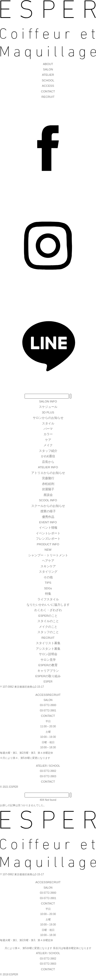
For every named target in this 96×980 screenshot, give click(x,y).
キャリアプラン (48, 671)
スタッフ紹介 (48, 451)
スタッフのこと (48, 632)
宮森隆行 (48, 478)
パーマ (48, 429)
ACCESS (48, 86)
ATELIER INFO (48, 467)
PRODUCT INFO (48, 544)
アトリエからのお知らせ (48, 473)
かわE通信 (48, 456)
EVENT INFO (48, 522)
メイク (48, 445)
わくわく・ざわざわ (48, 610)
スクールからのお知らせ (48, 506)
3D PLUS (48, 412)
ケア (48, 440)
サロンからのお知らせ (48, 418)
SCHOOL (48, 80)
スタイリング (48, 572)
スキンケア (48, 566)
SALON (48, 69)
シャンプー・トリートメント (48, 555)
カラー (48, 434)
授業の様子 (48, 511)
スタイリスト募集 (48, 643)
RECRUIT (48, 97)
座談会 (48, 495)
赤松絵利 (48, 484)
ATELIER (48, 75)
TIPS (48, 583)
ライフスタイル (48, 599)
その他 (48, 577)
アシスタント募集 (48, 649)
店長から (48, 462)
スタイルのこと (48, 621)
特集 (48, 594)
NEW (48, 550)
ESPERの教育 (48, 665)
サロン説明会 (48, 654)
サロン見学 (48, 660)
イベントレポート (48, 533)
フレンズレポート (48, 539)
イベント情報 (48, 528)
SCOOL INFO (48, 500)
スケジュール (48, 407)
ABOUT (48, 64)
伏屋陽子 (48, 489)
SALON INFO (48, 401)
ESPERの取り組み (48, 676)
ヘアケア (48, 561)
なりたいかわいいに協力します (48, 605)
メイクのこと (48, 627)
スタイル (48, 423)
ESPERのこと (48, 616)
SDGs (48, 588)
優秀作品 (48, 517)
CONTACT (48, 91)
